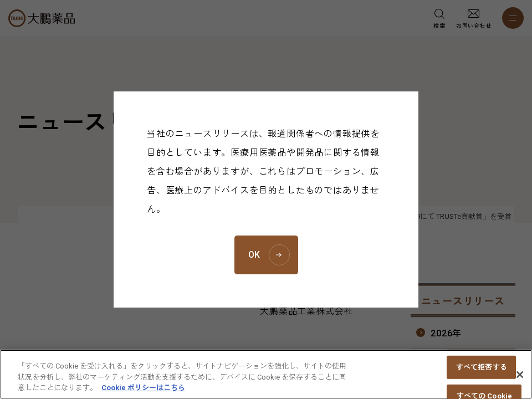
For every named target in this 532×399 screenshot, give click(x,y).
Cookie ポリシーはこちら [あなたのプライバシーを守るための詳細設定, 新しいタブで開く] (143, 393)
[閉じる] (520, 380)
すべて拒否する (482, 372)
